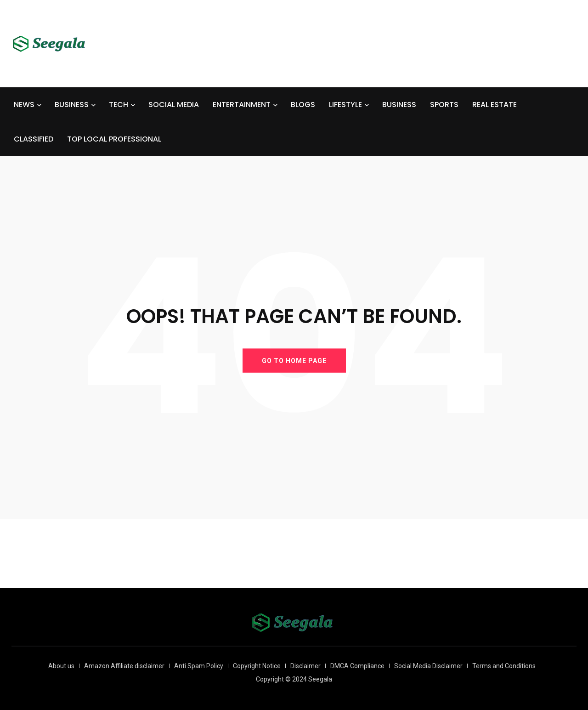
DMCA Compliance (357, 666)
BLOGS (303, 105)
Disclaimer (305, 666)
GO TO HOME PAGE (294, 360)
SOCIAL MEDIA (174, 105)
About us (61, 666)
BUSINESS (72, 105)
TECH (119, 105)
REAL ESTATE (495, 105)
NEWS (24, 105)
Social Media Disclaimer (428, 666)
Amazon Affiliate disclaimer (124, 666)
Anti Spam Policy (199, 666)
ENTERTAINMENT (242, 105)
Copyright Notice (257, 666)
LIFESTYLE (345, 105)
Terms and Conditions (504, 666)
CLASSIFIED (34, 139)
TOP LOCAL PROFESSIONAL (114, 139)
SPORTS (444, 105)
